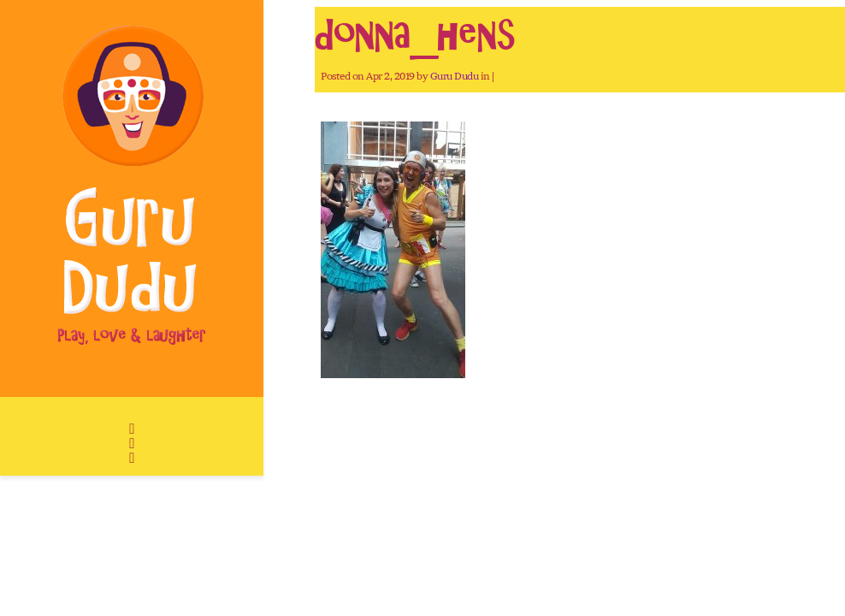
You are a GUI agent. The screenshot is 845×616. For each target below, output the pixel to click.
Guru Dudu (455, 76)
